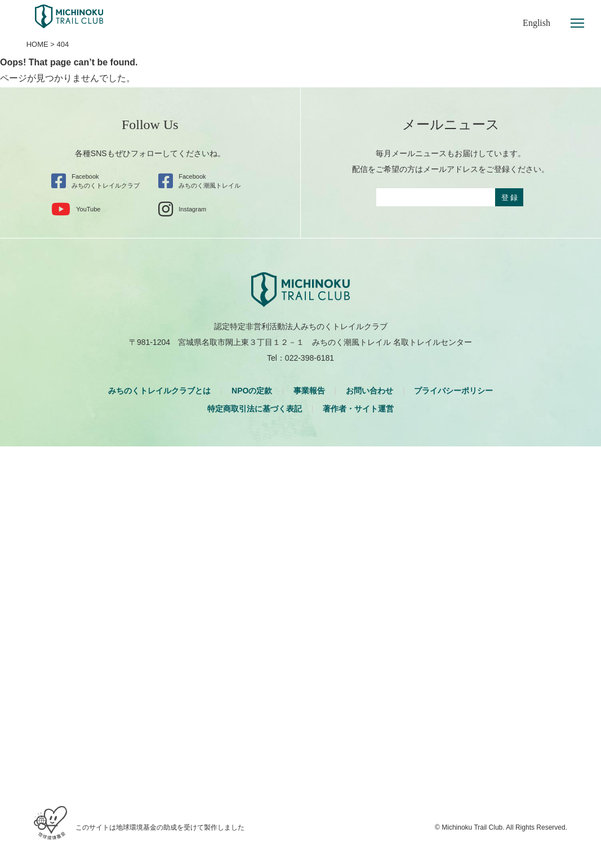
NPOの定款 (252, 391)
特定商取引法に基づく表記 (255, 409)
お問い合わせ (369, 391)
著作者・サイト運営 (358, 409)
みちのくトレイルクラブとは (159, 391)
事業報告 (309, 391)
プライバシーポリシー (453, 391)
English (537, 23)
